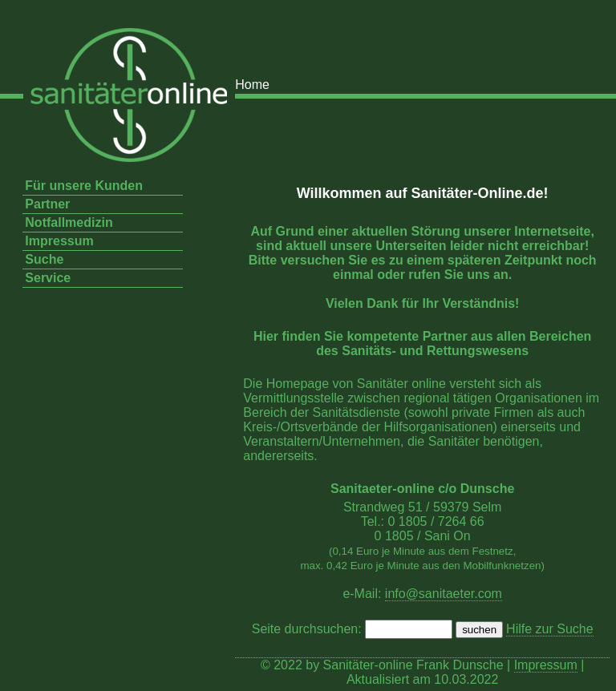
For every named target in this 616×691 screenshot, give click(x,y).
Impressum (59, 241)
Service (48, 278)
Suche (44, 259)
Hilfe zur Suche (550, 629)
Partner (47, 204)
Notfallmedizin (69, 222)
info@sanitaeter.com (444, 594)
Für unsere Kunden (84, 186)
